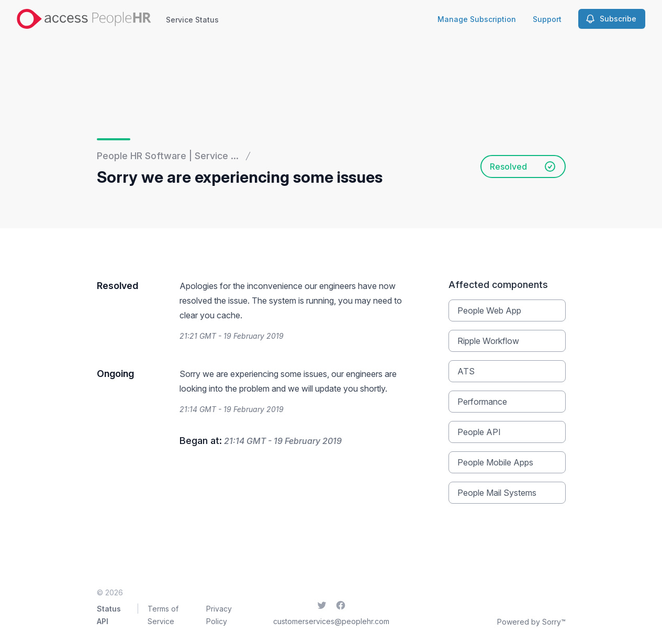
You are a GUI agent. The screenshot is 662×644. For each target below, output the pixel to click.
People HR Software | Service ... (168, 156)
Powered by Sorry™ (531, 622)
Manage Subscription (477, 19)
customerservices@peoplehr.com (331, 621)
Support (547, 19)
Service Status (192, 20)
